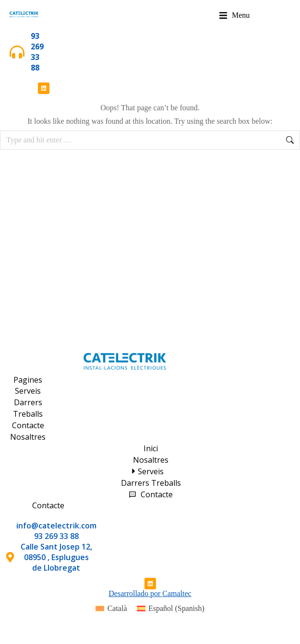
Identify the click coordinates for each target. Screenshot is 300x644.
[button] (234, 15)
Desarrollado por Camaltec (150, 593)
